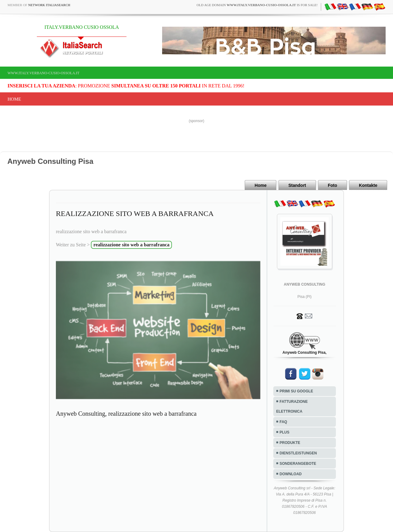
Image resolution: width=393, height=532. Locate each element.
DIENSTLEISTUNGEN (298, 453)
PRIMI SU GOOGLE (296, 391)
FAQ (284, 422)
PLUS (285, 432)
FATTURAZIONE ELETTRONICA (292, 407)
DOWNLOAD (291, 474)
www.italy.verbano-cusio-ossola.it (44, 73)
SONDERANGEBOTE (298, 464)
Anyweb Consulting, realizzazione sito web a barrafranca (126, 414)
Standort (297, 185)
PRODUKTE (290, 443)
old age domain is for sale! (257, 5)
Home (14, 99)
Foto (333, 185)
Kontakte (368, 185)
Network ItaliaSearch (49, 5)
